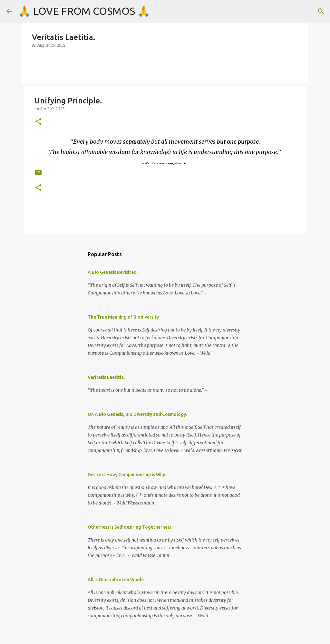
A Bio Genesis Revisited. (113, 272)
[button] (38, 122)
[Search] (321, 11)
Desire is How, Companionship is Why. (127, 475)
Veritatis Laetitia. (106, 377)
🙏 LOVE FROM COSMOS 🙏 (84, 11)
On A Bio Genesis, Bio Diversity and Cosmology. (137, 414)
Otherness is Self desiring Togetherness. (130, 527)
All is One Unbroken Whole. (116, 580)
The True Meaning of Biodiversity (123, 317)
